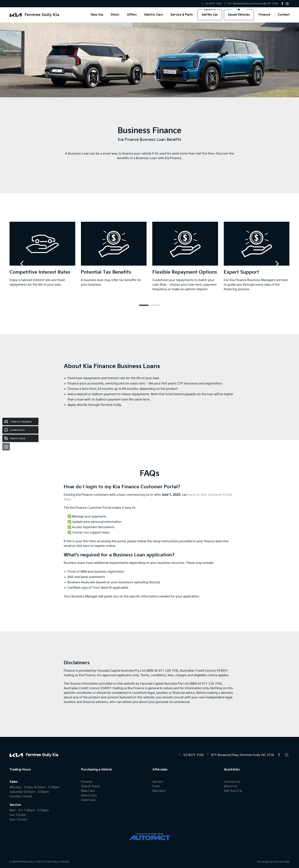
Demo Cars (89, 796)
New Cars (88, 791)
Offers (132, 15)
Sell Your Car (233, 791)
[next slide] (277, 264)
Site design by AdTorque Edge (273, 862)
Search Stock (90, 786)
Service (158, 782)
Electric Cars (154, 15)
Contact (284, 15)
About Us (231, 786)
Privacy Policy (51, 862)
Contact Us (232, 782)
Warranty (159, 791)
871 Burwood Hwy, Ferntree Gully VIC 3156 (253, 4)
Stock (115, 15)
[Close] (6, 447)
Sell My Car (210, 15)
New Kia (97, 15)
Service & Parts (182, 15)
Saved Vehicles (239, 15)
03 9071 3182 (214, 4)
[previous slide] (22, 264)
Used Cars (88, 800)
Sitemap (65, 862)
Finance (264, 15)
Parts (156, 786)
